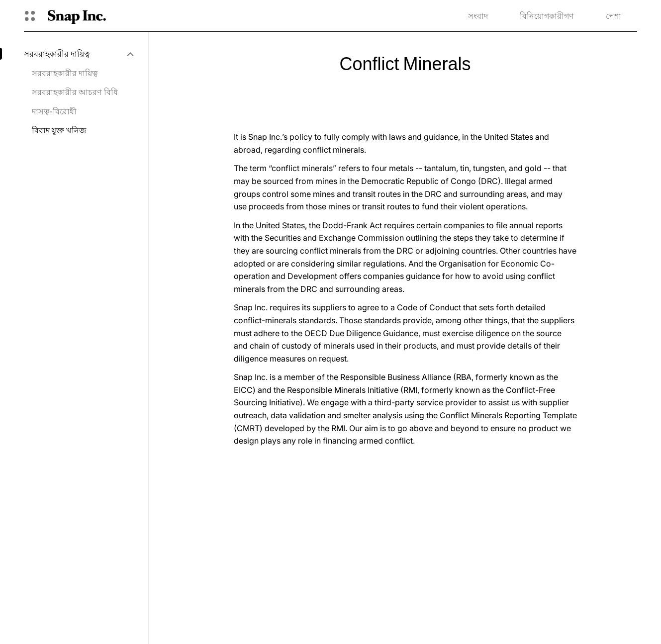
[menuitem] (78, 54)
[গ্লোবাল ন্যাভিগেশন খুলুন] (30, 16)
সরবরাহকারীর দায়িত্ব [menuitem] (65, 73)
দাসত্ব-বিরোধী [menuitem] (54, 111)
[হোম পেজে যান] (77, 16)
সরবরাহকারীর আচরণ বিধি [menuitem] (75, 92)
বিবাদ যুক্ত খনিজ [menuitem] (59, 130)
